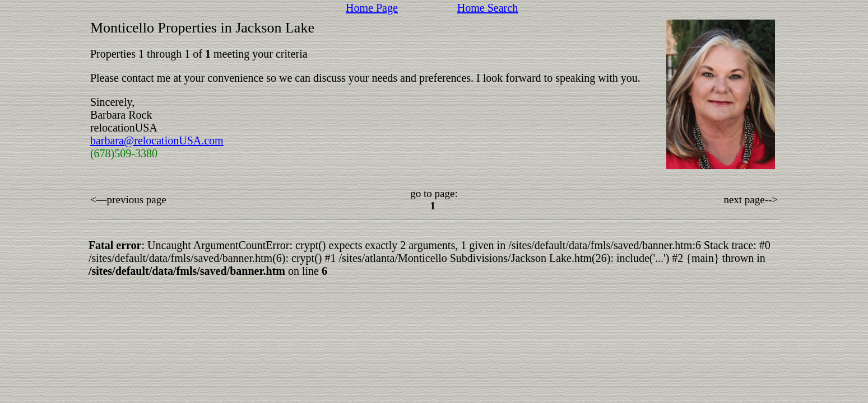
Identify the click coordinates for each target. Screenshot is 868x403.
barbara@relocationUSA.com (157, 140)
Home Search (488, 8)
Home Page (372, 8)
